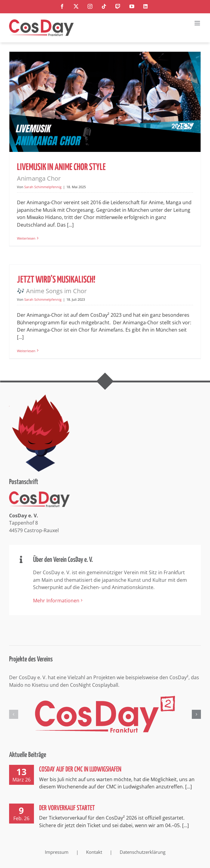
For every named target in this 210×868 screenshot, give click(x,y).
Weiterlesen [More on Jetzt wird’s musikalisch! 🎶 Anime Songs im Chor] (26, 351)
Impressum (57, 852)
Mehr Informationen (56, 601)
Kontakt (94, 852)
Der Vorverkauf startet (67, 808)
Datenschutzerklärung (143, 852)
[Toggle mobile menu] (198, 23)
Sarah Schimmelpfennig (43, 187)
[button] (14, 714)
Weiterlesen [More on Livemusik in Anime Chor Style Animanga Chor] (26, 238)
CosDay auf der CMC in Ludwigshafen (80, 770)
